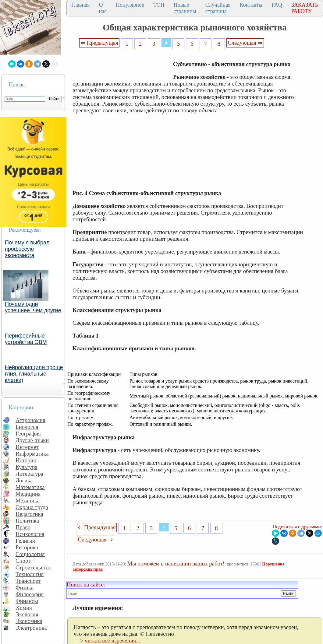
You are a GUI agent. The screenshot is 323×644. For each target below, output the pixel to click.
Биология (27, 427)
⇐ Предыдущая (99, 43)
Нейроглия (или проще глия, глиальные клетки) (34, 374)
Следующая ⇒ (245, 43)
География (28, 434)
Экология (27, 614)
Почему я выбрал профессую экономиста (27, 249)
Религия (25, 541)
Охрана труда (32, 507)
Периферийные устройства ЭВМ (26, 339)
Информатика (32, 454)
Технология (30, 574)
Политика (27, 521)
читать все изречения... (112, 640)
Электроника (31, 628)
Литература (29, 474)
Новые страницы (185, 8)
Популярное (130, 5)
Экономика (29, 621)
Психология (30, 534)
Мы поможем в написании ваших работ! (176, 563)
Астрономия (30, 420)
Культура (27, 467)
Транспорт (28, 581)
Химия (24, 608)
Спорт (23, 561)
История (26, 460)
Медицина (28, 494)
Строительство (34, 567)
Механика (28, 501)
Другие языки (32, 440)
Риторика (27, 547)
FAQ (277, 5)
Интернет (27, 447)
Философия (30, 594)
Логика (24, 480)
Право (23, 527)
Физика (25, 588)
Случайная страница (218, 8)
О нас (103, 8)
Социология (30, 554)
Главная (80, 5)
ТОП (159, 5)
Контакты (251, 5)
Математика (30, 487)
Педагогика (29, 514)
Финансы (27, 601)
